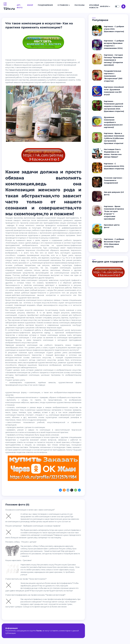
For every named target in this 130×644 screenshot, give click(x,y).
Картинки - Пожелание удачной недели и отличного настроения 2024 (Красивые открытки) (114, 106)
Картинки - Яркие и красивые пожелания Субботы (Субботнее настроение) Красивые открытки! (114, 138)
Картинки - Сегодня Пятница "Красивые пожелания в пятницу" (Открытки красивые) (113, 60)
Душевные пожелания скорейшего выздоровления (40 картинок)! (113, 122)
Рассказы (80, 5)
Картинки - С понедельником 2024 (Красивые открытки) (114, 166)
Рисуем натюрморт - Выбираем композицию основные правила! (33, 526)
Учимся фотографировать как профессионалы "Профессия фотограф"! (35, 595)
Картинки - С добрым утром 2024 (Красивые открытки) (114, 29)
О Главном (63, 5)
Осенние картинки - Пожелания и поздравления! (113, 180)
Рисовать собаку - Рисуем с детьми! (21, 542)
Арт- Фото (20, 6)
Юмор (30, 5)
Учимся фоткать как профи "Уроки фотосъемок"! (26, 579)
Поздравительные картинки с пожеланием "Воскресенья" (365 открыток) (113, 76)
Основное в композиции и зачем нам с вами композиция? (30, 510)
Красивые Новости (94, 6)
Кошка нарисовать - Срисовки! (18, 560)
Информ (104, 6)
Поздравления (45, 5)
